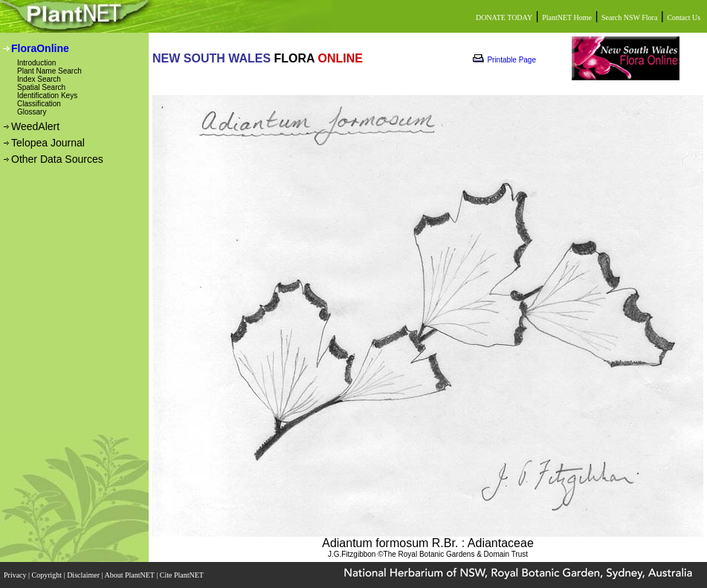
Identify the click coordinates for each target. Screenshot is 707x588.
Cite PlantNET (183, 575)
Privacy (16, 575)
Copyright (48, 575)
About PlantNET (130, 575)
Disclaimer (84, 575)
